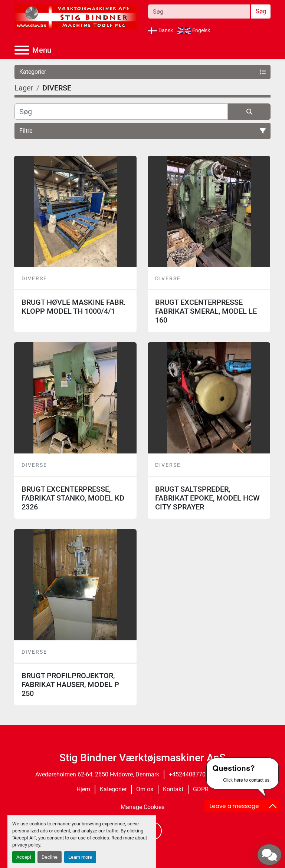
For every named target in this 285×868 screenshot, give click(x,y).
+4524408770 (187, 774)
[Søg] (121, 112)
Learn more (80, 857)
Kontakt (173, 789)
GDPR (201, 789)
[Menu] (22, 50)
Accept (24, 857)
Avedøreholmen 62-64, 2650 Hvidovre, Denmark (97, 774)
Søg (261, 11)
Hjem (83, 789)
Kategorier (113, 789)
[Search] (199, 11)
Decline (50, 857)
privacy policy (26, 845)
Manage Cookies (142, 807)
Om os (145, 789)
